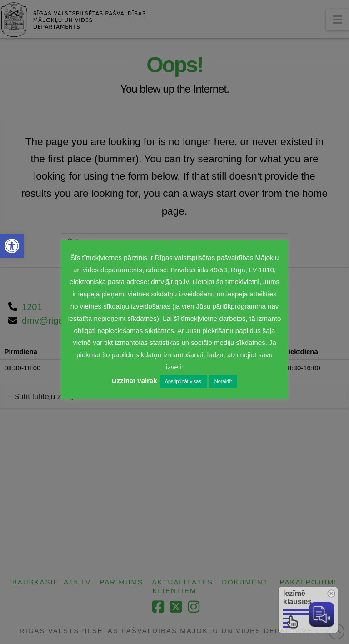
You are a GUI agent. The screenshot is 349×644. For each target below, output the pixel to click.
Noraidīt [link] (223, 381)
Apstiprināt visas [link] (183, 381)
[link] (12, 246)
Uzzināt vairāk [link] (135, 381)
